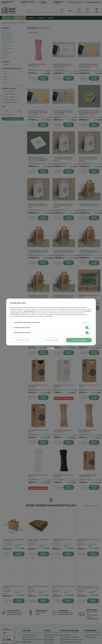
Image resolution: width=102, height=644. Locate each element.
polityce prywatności (30, 311)
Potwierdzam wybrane (23, 340)
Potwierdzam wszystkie (79, 340)
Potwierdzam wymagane (51, 340)
